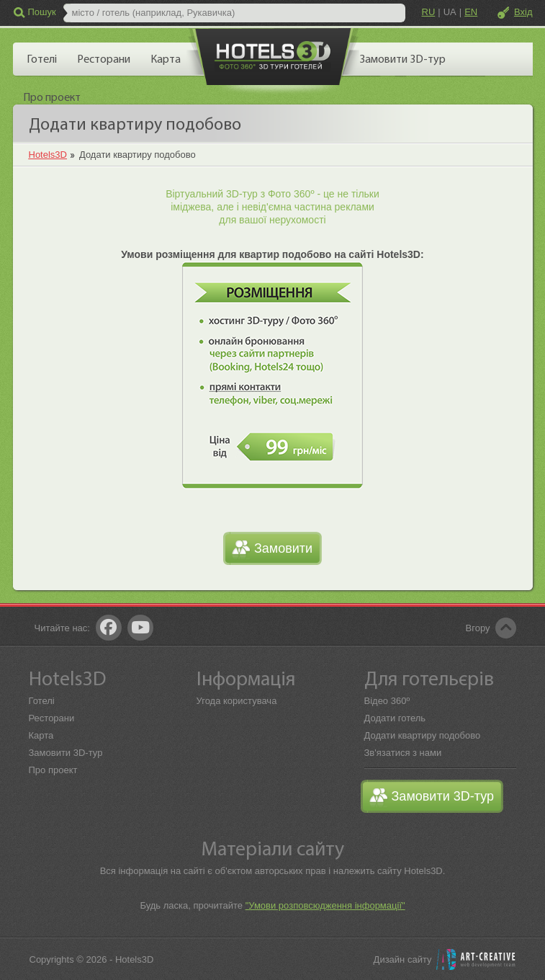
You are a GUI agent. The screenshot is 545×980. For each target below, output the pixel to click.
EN (471, 12)
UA (450, 12)
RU (429, 12)
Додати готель (395, 718)
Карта (41, 735)
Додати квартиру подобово (423, 735)
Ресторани (52, 718)
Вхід (523, 12)
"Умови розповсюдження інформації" (325, 905)
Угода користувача (237, 701)
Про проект (53, 770)
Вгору (478, 628)
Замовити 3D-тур (66, 753)
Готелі (42, 701)
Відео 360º (387, 701)
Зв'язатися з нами (403, 753)
